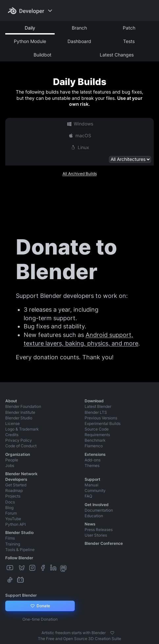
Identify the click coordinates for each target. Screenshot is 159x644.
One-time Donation (40, 619)
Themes (92, 466)
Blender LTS (96, 412)
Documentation (99, 510)
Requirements (97, 435)
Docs (10, 502)
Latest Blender (98, 406)
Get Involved (97, 505)
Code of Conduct (21, 446)
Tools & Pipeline (20, 550)
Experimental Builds (103, 423)
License (13, 423)
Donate (40, 606)
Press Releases (99, 530)
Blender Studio (19, 418)
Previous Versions (101, 418)
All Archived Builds (80, 174)
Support (93, 479)
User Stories (96, 535)
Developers (16, 479)
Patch (129, 28)
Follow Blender (19, 558)
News (90, 524)
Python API (15, 524)
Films (10, 538)
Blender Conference (104, 543)
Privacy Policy (19, 440)
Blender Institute (20, 412)
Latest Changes (117, 55)
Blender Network (21, 474)
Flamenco (94, 446)
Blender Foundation (23, 406)
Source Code (97, 429)
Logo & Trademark (22, 429)
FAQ (88, 496)
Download (94, 401)
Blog (9, 508)
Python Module (30, 41)
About (11, 401)
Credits (12, 435)
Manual (92, 485)
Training (13, 544)
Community (95, 490)
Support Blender (21, 595)
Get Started (16, 485)
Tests (129, 41)
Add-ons (93, 460)
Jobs (10, 466)
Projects (13, 496)
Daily (30, 28)
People (12, 460)
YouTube (13, 519)
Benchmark (95, 440)
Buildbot (42, 55)
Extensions (95, 454)
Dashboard (79, 41)
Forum (11, 513)
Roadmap (14, 490)
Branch (79, 28)
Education (94, 516)
